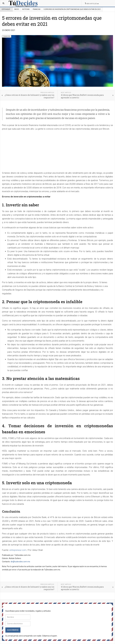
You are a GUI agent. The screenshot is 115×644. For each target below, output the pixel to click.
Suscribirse (13, 630)
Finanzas (37, 9)
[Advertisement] (25, 151)
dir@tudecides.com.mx (20, 562)
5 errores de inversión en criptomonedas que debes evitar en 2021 (52, 21)
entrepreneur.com (18, 550)
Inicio (17, 9)
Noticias (26, 9)
